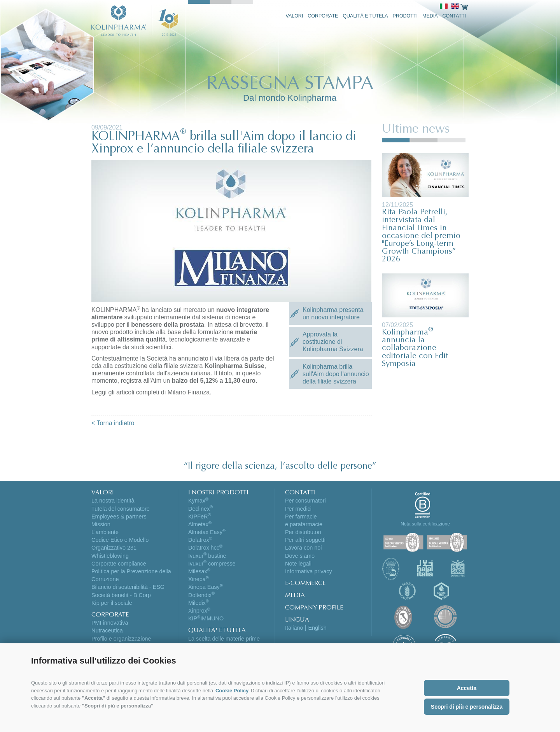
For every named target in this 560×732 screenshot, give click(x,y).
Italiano (294, 628)
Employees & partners (119, 517)
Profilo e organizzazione (121, 639)
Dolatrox (200, 540)
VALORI (103, 493)
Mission (101, 524)
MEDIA (295, 595)
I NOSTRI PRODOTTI (218, 493)
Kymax (198, 501)
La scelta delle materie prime (224, 639)
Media (430, 16)
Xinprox (199, 611)
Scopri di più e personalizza (467, 707)
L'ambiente (105, 532)
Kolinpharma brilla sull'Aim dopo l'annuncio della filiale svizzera (336, 374)
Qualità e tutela (365, 16)
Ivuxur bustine (207, 556)
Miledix (199, 603)
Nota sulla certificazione (425, 524)
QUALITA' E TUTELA (217, 630)
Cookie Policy (232, 691)
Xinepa (199, 579)
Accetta (467, 688)
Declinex (200, 509)
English (317, 628)
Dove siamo (300, 556)
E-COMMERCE (305, 583)
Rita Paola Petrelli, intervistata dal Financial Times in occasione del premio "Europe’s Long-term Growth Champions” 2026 (421, 236)
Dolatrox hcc (205, 548)
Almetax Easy (207, 532)
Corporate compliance (119, 564)
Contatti (454, 16)
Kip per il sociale (112, 603)
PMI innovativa (110, 623)
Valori (295, 16)
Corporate (323, 16)
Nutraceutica (107, 630)
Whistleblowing (110, 556)
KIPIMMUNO (206, 618)
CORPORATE (110, 615)
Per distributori (303, 532)
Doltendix (201, 595)
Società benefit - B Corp (121, 595)
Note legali (298, 564)
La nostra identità (113, 501)
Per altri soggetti (305, 540)
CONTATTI (300, 493)
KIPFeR (199, 517)
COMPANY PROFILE (314, 608)
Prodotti (405, 16)
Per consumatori (305, 501)
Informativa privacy (309, 571)
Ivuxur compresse (212, 564)
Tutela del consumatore (121, 509)
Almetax (200, 524)
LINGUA (297, 620)
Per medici (298, 509)
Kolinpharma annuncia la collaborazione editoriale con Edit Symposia (415, 348)
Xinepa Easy (206, 587)
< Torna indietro (113, 423)
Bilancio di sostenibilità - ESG (128, 587)
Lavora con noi (303, 548)
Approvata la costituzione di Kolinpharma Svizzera (333, 342)
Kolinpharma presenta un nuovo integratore (333, 313)
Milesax (199, 571)
